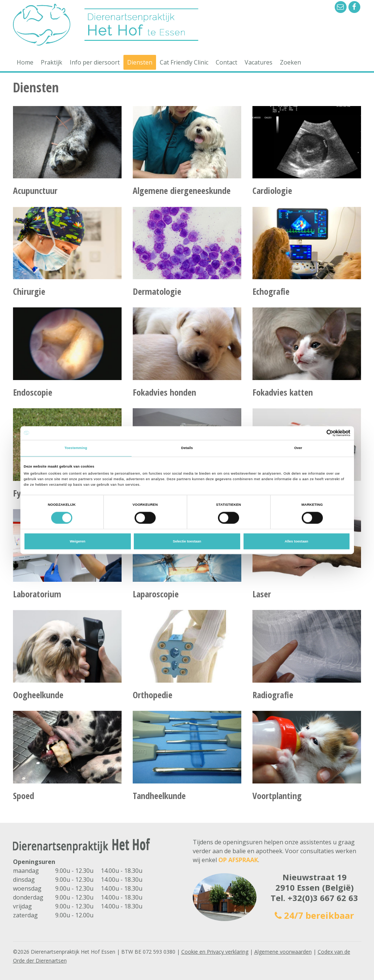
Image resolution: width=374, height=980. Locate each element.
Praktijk (52, 62)
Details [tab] (187, 448)
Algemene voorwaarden (283, 952)
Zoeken (290, 62)
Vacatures (259, 62)
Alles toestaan (296, 541)
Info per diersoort (95, 62)
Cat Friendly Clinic (184, 62)
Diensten (140, 62)
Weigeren (77, 541)
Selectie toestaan (187, 541)
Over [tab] (298, 448)
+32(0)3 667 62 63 (323, 898)
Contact (226, 62)
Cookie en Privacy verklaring (215, 952)
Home (25, 62)
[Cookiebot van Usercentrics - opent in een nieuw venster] (318, 433)
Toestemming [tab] (76, 448)
